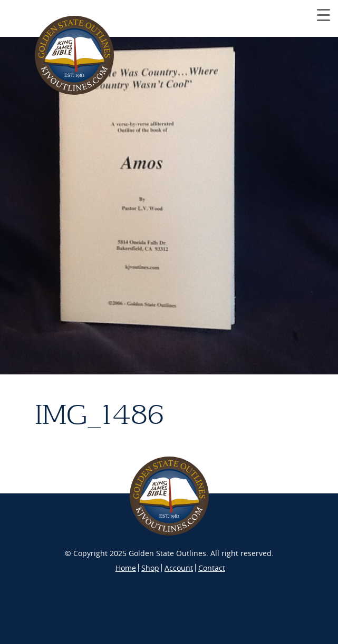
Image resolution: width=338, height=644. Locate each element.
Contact (212, 568)
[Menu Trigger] (323, 14)
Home (126, 568)
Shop (150, 568)
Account (179, 568)
